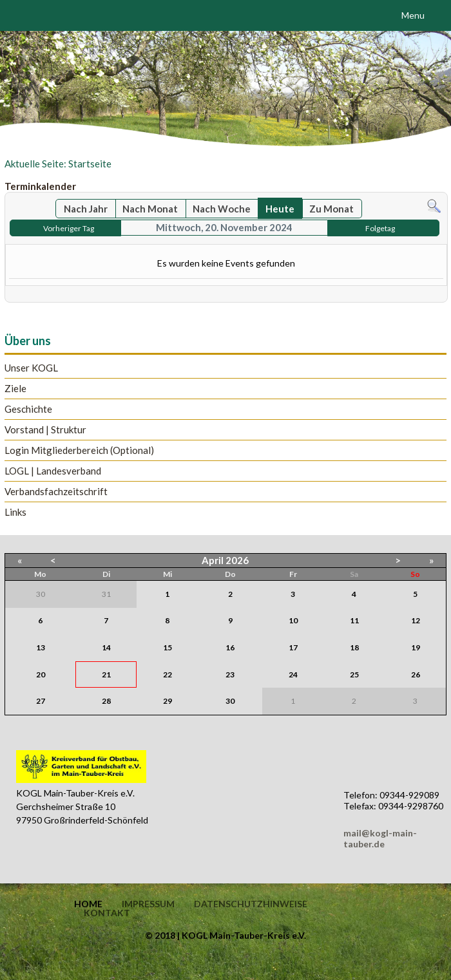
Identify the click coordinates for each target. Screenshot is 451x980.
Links (15, 512)
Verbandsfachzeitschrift (56, 492)
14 (106, 647)
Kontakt (107, 913)
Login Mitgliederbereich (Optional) (79, 450)
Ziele (15, 389)
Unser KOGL (31, 368)
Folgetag (380, 228)
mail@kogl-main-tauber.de (380, 838)
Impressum (148, 904)
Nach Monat (150, 209)
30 (230, 701)
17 (293, 647)
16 (230, 647)
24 (293, 674)
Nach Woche (222, 209)
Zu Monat (331, 209)
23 (230, 674)
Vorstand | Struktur (45, 430)
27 (41, 701)
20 (41, 674)
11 (354, 620)
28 (106, 701)
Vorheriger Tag (69, 228)
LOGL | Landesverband (53, 471)
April (213, 560)
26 (416, 674)
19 (416, 647)
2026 (237, 560)
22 (168, 674)
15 (168, 647)
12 (416, 620)
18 (354, 647)
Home (88, 904)
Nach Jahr (86, 209)
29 (168, 701)
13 (41, 647)
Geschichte (28, 409)
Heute (280, 209)
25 (354, 674)
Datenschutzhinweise (251, 904)
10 (293, 620)
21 (106, 674)
